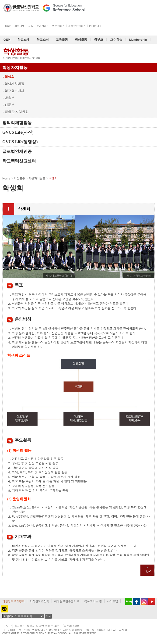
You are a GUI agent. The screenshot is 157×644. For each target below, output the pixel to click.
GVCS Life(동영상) (20, 142)
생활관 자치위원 (17, 112)
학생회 (10, 77)
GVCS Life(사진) (18, 132)
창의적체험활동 (17, 123)
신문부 (10, 105)
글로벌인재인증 (17, 151)
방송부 (10, 98)
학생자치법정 (14, 84)
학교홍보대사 (14, 91)
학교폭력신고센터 (19, 161)
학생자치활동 (15, 68)
